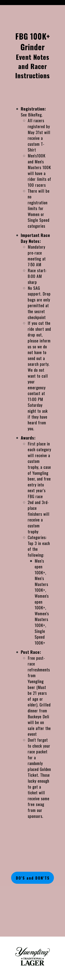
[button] (6, 2)
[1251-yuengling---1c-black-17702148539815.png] (32, 956)
